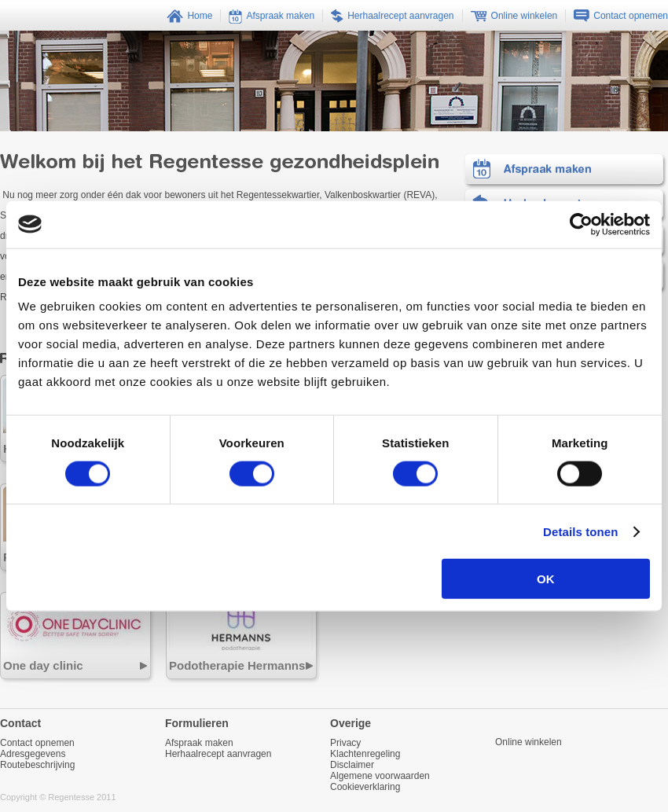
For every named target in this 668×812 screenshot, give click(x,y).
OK (546, 579)
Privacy (345, 743)
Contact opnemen (37, 743)
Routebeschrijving (37, 765)
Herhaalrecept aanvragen (218, 754)
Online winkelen (529, 742)
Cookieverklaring (365, 787)
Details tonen (580, 531)
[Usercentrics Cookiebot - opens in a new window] (581, 224)
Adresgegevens (33, 754)
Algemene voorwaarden (380, 776)
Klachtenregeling (365, 754)
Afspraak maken (565, 171)
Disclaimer (352, 765)
